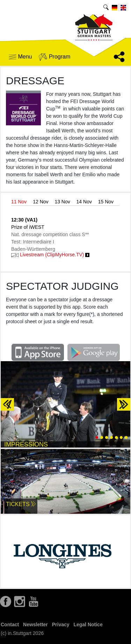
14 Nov (84, 202)
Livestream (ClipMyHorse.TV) (50, 255)
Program (54, 57)
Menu (20, 57)
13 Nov (62, 202)
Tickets (21, 504)
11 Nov (19, 202)
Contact (10, 624)
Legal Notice (88, 624)
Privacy (61, 624)
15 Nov (106, 202)
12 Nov (41, 202)
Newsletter (35, 624)
